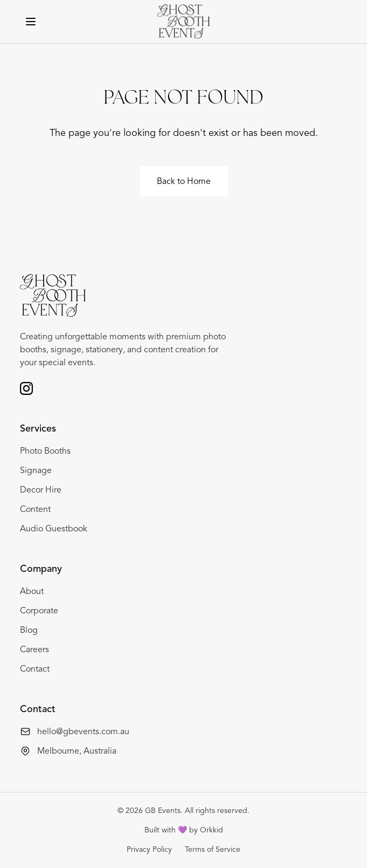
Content (35, 509)
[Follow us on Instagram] (26, 388)
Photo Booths (45, 451)
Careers (34, 650)
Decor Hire (41, 490)
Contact (35, 669)
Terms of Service (213, 849)
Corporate (39, 611)
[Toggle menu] (31, 22)
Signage (36, 470)
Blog (29, 630)
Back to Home (184, 181)
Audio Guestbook (54, 529)
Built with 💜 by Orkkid (184, 830)
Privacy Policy (149, 849)
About (32, 591)
